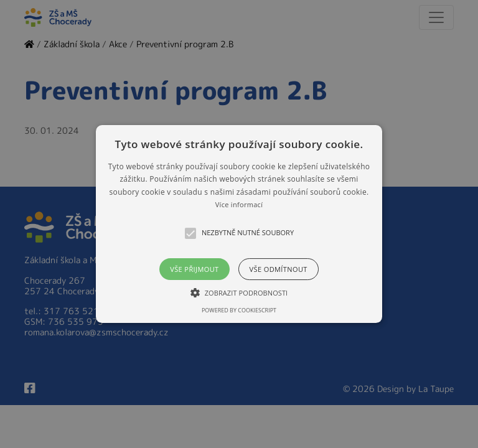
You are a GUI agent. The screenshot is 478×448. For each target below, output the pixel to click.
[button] (239, 224)
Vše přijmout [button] (194, 269)
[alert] (239, 224)
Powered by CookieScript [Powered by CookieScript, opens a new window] (239, 310)
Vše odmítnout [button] (279, 269)
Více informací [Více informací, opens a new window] (239, 204)
